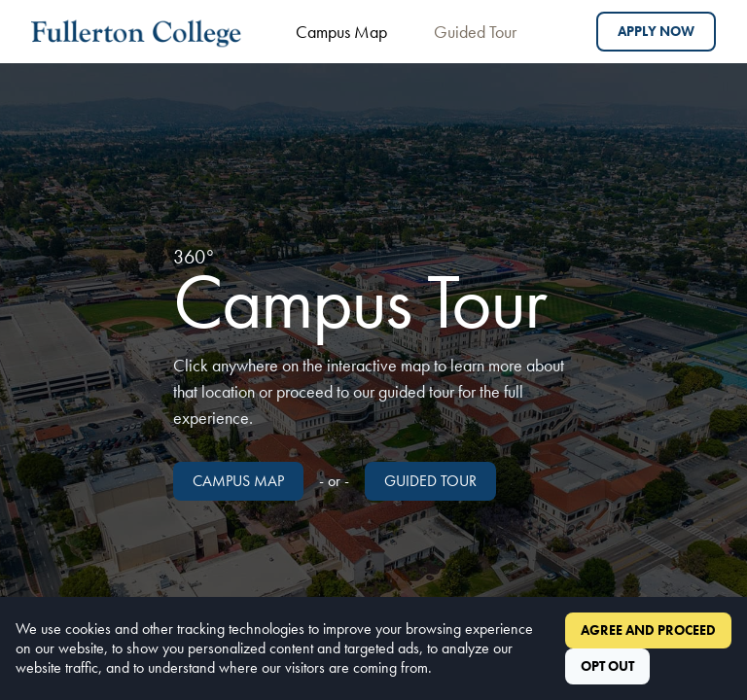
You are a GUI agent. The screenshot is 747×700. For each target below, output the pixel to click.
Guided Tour (475, 32)
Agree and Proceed (648, 630)
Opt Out (607, 666)
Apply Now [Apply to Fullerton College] (656, 31)
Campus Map (341, 32)
